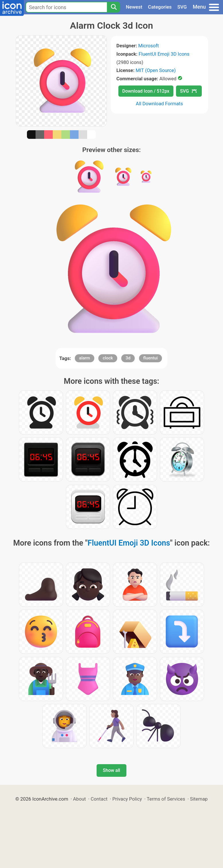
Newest (134, 7)
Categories (160, 7)
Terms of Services (166, 799)
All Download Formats (160, 104)
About (80, 799)
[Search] (114, 7)
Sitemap (199, 799)
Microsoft (148, 46)
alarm (85, 358)
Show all (111, 770)
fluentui (151, 358)
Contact (99, 799)
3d (128, 358)
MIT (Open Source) (156, 70)
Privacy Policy (127, 799)
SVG (182, 7)
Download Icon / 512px (146, 91)
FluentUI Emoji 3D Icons (164, 54)
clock (108, 358)
